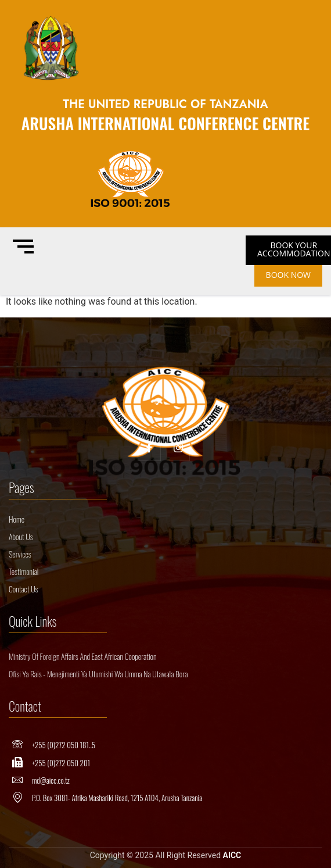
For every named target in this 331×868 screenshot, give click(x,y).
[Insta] (178, 449)
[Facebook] (149, 449)
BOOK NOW (288, 275)
